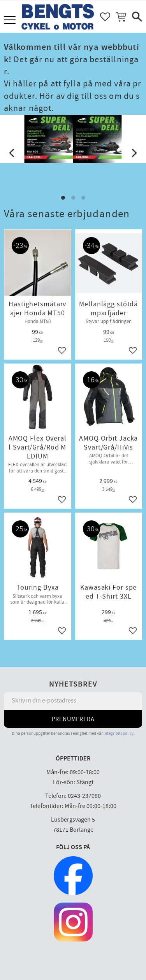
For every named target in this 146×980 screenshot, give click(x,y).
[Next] (134, 153)
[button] (11, 20)
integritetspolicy (119, 733)
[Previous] (12, 153)
